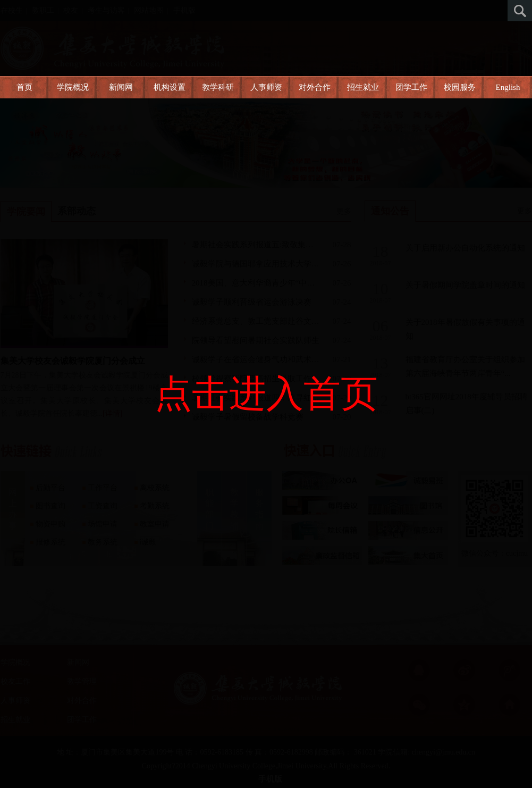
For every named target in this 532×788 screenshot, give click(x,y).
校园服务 (460, 87)
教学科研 (218, 87)
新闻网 (121, 87)
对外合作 (315, 87)
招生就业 (363, 87)
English (508, 87)
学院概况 (73, 87)
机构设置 (170, 87)
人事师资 (266, 87)
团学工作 (411, 87)
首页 (24, 87)
